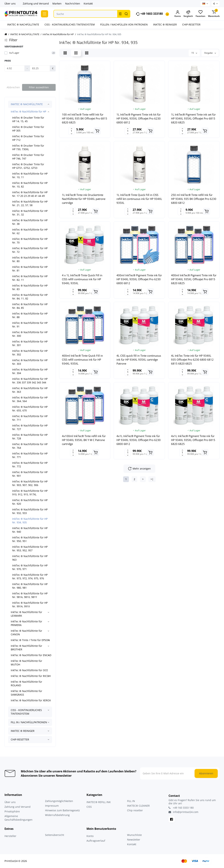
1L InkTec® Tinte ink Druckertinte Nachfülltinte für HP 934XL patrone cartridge (84, 199)
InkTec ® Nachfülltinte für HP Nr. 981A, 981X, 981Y (30, 595)
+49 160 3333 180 (181, 808)
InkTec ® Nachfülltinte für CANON (26, 633)
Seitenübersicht (55, 835)
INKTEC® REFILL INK (99, 802)
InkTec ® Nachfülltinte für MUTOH (26, 663)
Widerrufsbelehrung (57, 815)
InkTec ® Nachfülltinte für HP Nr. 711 (30, 418)
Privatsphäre (12, 811)
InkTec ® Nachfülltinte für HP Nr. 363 (30, 390)
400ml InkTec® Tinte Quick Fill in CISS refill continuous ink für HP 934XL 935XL (82, 360)
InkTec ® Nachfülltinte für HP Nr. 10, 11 (30, 175)
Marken (57, 3)
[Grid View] (76, 53)
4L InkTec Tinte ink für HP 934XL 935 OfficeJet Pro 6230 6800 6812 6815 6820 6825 (192, 360)
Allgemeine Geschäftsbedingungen (18, 818)
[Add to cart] (97, 131)
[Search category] (120, 14)
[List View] (65, 53)
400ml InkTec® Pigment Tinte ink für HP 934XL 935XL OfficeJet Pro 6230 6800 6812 (139, 279)
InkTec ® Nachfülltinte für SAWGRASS (26, 693)
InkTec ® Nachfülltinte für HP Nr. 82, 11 (30, 278)
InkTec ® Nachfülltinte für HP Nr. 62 (30, 231)
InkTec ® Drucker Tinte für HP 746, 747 (28, 157)
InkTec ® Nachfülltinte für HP (28, 112)
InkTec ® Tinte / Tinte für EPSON (30, 640)
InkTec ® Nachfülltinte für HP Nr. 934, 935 (30, 521)
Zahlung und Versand (36, 3)
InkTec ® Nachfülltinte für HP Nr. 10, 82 (30, 185)
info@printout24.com (183, 812)
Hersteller (10, 836)
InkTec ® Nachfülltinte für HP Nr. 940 (30, 530)
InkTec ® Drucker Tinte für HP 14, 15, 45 (28, 119)
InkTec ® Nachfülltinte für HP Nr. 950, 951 (30, 539)
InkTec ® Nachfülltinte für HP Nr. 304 (30, 371)
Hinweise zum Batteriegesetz (62, 810)
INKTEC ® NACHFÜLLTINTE (27, 104)
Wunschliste (134, 835)
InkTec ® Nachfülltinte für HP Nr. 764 (30, 446)
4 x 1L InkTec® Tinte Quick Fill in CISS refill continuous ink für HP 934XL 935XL (82, 279)
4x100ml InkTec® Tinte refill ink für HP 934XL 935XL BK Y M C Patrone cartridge (84, 440)
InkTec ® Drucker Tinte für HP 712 (28, 138)
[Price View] (87, 53)
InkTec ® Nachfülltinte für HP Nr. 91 (30, 325)
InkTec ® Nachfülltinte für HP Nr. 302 (30, 353)
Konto (90, 836)
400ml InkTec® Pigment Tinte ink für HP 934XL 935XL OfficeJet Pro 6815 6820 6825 (194, 279)
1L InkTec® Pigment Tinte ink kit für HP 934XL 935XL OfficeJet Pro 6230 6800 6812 (139, 118)
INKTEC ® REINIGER (23, 731)
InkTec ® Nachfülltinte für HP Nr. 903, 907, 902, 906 (30, 483)
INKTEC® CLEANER (138, 806)
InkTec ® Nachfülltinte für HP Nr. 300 (30, 334)
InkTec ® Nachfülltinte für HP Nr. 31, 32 (30, 213)
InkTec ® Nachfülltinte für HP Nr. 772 (30, 465)
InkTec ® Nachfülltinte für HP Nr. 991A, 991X (30, 605)
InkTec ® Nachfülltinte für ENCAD (31, 655)
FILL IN (131, 801)
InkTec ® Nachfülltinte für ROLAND (26, 683)
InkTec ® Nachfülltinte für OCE (29, 670)
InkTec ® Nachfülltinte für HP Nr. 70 (30, 241)
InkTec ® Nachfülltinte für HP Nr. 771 (30, 455)
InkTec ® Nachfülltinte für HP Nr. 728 (30, 437)
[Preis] (15, 68)
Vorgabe (210, 53)
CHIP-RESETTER (20, 739)
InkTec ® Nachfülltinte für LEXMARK (26, 614)
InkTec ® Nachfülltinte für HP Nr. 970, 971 (30, 567)
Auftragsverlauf (96, 841)
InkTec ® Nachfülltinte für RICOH (31, 676)
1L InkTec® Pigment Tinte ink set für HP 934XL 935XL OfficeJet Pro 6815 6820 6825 (193, 118)
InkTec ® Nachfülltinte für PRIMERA (26, 623)
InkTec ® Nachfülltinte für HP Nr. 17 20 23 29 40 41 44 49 (30, 194)
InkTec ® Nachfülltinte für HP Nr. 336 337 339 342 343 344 (30, 381)
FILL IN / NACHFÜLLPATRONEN (29, 722)
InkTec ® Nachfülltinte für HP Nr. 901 (30, 474)
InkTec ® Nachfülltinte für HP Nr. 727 (30, 427)
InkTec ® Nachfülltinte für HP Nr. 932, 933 (30, 511)
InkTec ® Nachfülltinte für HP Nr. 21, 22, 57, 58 (30, 203)
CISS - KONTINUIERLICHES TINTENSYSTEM (26, 712)
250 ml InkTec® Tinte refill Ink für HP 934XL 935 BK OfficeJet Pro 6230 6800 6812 (194, 199)
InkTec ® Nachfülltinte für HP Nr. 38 (30, 222)
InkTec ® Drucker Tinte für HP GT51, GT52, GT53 (28, 166)
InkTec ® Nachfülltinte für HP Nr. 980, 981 (30, 586)
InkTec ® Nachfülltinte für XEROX (31, 700)
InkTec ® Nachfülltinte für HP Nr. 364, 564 (30, 399)
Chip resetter (135, 810)
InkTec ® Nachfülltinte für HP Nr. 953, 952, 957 (30, 549)
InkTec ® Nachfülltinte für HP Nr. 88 (30, 315)
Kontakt (88, 3)
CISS (89, 807)
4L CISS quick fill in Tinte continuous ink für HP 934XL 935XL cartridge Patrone (139, 360)
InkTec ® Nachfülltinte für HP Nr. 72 (30, 250)
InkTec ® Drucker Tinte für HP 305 (28, 129)
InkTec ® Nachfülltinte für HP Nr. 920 (30, 502)
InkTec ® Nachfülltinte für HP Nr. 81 (30, 269)
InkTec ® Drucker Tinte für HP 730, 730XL (28, 147)
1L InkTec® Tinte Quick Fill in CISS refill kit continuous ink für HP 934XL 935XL (139, 199)
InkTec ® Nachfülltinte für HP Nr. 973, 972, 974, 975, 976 (30, 577)
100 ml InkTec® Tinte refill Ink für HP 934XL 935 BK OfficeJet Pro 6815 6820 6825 (85, 118)
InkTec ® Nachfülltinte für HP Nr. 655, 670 (30, 409)
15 (194, 53)
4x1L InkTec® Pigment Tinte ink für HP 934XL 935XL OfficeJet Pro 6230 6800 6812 (139, 440)
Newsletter (134, 840)
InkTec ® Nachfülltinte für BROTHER (26, 648)
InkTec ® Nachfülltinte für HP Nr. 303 (30, 362)
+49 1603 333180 (149, 14)
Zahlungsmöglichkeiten (59, 801)
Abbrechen (13, 87)
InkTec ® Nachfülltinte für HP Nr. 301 (30, 343)
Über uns (10, 3)
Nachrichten (73, 3)
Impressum (52, 806)
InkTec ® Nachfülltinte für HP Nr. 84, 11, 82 (30, 297)
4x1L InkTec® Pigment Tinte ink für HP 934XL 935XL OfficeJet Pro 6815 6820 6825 (193, 440)
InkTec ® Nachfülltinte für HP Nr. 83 (30, 287)
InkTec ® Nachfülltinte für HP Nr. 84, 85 (30, 306)
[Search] (126, 14)
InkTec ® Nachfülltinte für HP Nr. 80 (30, 259)
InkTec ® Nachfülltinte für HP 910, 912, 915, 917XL (30, 493)
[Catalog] (45, 14)
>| (152, 479)
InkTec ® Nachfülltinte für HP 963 (30, 558)
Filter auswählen (39, 87)
